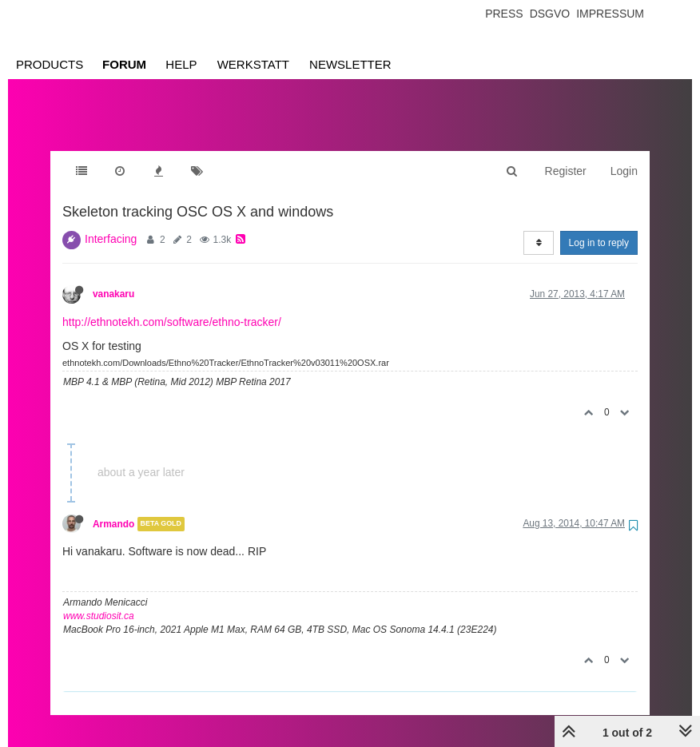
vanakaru (113, 294)
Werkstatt (253, 64)
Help (181, 64)
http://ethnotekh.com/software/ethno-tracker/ (172, 322)
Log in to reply (599, 243)
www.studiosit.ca (99, 616)
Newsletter (350, 64)
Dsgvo (550, 14)
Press (504, 14)
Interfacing (111, 239)
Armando (113, 524)
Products (50, 64)
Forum (124, 64)
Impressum (610, 14)
